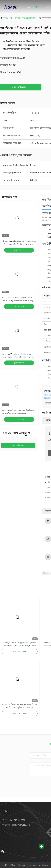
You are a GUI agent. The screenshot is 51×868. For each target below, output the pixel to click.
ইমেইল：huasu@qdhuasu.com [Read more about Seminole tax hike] (16, 825)
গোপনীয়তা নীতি (8, 865)
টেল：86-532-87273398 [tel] (13, 820)
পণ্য (37, 7)
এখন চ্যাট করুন (20, 87)
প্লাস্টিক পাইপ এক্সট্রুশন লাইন (25, 18)
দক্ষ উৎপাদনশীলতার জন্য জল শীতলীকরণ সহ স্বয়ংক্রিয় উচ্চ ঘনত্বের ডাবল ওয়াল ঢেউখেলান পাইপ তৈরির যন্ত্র (18, 414)
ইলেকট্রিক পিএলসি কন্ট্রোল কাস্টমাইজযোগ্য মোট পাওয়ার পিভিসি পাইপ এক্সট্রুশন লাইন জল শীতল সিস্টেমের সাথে (20, 644)
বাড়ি (28, 7)
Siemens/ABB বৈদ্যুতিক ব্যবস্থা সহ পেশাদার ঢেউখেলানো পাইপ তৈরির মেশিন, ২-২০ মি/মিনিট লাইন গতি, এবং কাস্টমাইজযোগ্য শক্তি (19, 244)
